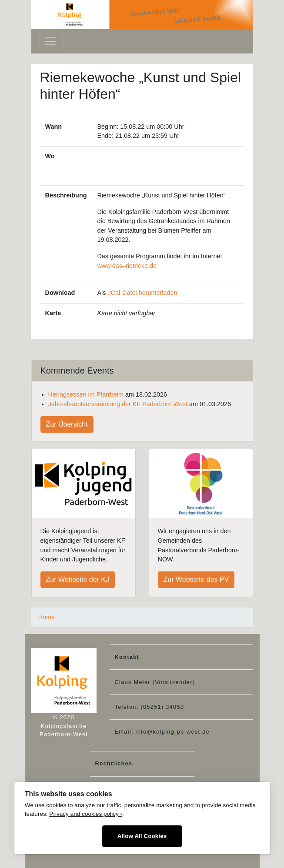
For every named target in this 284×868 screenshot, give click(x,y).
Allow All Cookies (142, 836)
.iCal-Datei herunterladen (142, 293)
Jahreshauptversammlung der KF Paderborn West (118, 404)
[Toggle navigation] (50, 41)
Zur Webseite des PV (196, 579)
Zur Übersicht (67, 424)
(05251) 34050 (162, 707)
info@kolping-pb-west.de (173, 732)
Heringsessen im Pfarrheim (86, 394)
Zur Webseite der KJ (78, 579)
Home (47, 617)
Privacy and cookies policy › (86, 814)
